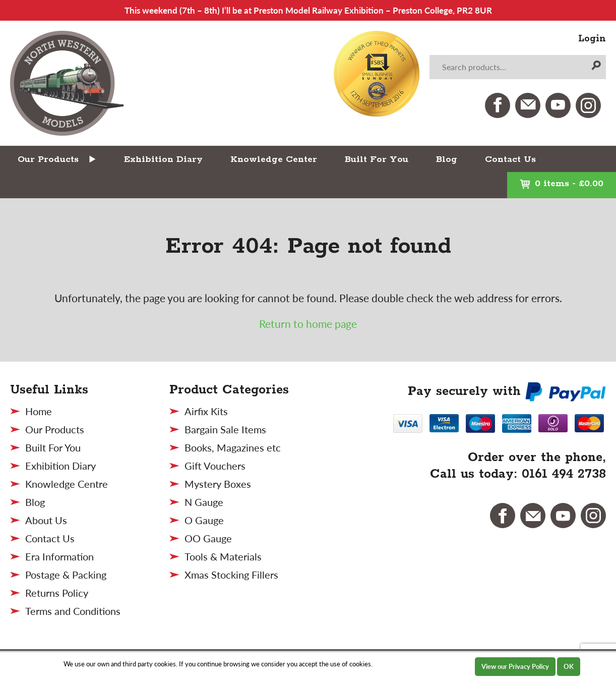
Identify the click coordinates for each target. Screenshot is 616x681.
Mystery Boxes (218, 484)
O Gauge (204, 520)
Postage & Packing (66, 575)
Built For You (377, 159)
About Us (46, 520)
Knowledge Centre (67, 484)
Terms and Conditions (73, 611)
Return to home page (308, 324)
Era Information (59, 556)
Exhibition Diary (163, 159)
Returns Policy (57, 593)
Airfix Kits (206, 411)
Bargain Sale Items (225, 429)
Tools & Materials (223, 556)
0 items (562, 184)
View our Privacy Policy (515, 666)
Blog (447, 159)
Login (592, 39)
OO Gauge (208, 538)
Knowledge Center (274, 159)
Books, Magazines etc (233, 447)
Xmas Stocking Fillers (231, 575)
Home (39, 411)
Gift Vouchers (215, 466)
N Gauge (204, 502)
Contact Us (510, 159)
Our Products (48, 159)
